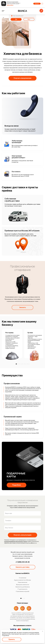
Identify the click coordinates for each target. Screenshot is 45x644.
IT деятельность (22, 589)
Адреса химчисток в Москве (22, 580)
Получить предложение (22, 78)
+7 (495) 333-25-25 (23, 562)
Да (16, 19)
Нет (29, 19)
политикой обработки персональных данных (16, 541)
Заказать (23, 307)
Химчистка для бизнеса (23, 587)
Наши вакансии (23, 582)
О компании (23, 578)
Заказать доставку (22, 567)
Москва (18, 16)
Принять (12, 639)
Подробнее (17, 485)
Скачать (37, 4)
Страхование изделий (22, 591)
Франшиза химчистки (23, 585)
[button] (21, 598)
